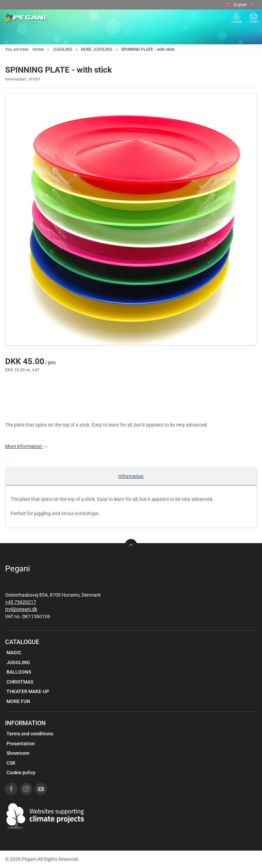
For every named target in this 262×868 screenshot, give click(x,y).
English (239, 5)
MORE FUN (18, 701)
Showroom (18, 753)
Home (38, 49)
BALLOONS (19, 672)
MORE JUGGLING (97, 49)
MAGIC (14, 653)
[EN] (25, 18)
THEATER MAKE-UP (28, 691)
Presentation (21, 744)
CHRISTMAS (20, 682)
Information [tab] (131, 476)
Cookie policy (21, 773)
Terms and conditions (30, 734)
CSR (11, 763)
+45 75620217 (21, 602)
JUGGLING (62, 49)
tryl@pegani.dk (21, 609)
